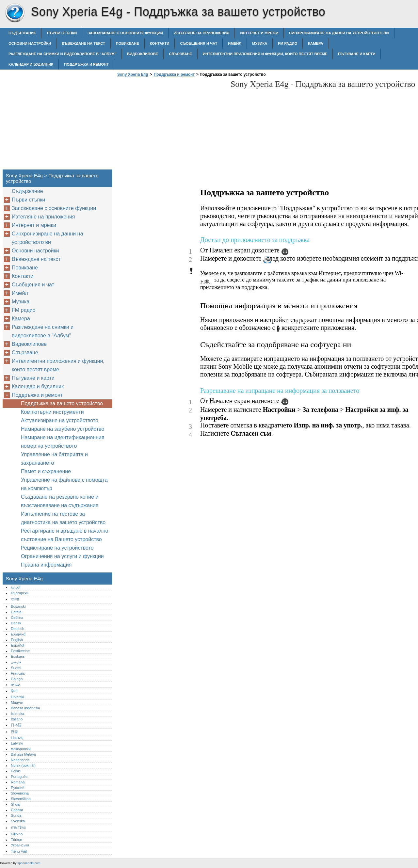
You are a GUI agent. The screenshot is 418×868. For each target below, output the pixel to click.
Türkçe (16, 840)
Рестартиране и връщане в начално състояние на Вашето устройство (64, 535)
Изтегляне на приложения (201, 33)
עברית (15, 684)
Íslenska (17, 714)
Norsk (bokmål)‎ (23, 765)
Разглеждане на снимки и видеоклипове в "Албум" (62, 54)
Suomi (16, 668)
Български (20, 593)
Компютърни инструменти (52, 412)
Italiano (17, 719)
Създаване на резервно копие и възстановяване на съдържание (60, 501)
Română (18, 782)
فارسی (16, 662)
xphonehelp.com (29, 863)
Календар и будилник (31, 64)
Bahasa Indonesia (25, 708)
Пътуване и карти (357, 54)
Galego (17, 679)
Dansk (16, 623)
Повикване (128, 43)
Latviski (17, 743)
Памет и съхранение (46, 471)
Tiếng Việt (19, 851)
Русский (18, 788)
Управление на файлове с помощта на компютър (64, 484)
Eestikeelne (20, 651)
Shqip (16, 804)
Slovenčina (20, 793)
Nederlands (20, 760)
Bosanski (18, 606)
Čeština (17, 618)
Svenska (18, 821)
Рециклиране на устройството (57, 548)
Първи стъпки (62, 33)
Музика (260, 43)
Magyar (17, 702)
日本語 (16, 725)
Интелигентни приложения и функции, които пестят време (265, 54)
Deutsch (17, 629)
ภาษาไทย (18, 828)
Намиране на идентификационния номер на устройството (63, 442)
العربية (16, 587)
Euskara (17, 656)
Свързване (180, 54)
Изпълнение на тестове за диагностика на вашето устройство (63, 518)
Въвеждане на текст (83, 43)
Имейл (235, 43)
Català (16, 612)
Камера (315, 43)
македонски (21, 749)
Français (18, 673)
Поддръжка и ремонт (86, 64)
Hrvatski (17, 697)
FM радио (288, 43)
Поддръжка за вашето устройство (62, 403)
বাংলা (15, 599)
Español (17, 645)
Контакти (160, 43)
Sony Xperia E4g (15, 13)
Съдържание (22, 33)
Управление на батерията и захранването (54, 459)
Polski (16, 771)
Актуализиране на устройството (60, 420)
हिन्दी (14, 691)
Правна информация (46, 565)
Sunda (16, 815)
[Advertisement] (170, 125)
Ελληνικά (18, 634)
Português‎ (19, 777)
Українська (20, 845)
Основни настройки (30, 43)
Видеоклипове (143, 54)
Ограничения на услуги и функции (62, 556)
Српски (17, 810)
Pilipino (17, 834)
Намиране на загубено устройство (63, 429)
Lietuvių (17, 738)
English (17, 640)
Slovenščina (21, 799)
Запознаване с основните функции (125, 33)
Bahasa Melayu (23, 754)
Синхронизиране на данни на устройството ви (339, 33)
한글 (14, 731)
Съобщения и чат (199, 43)
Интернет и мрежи (259, 33)
